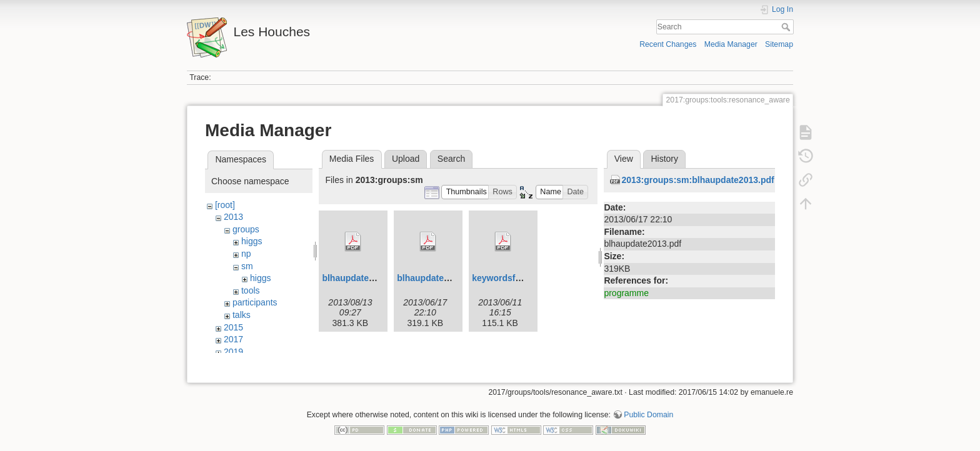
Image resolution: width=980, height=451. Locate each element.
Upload (406, 159)
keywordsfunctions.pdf (520, 278)
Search (787, 27)
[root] (225, 205)
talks (242, 315)
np (246, 254)
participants (255, 302)
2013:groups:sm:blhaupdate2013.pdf (697, 180)
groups (246, 229)
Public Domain (648, 410)
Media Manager (731, 44)
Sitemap (779, 44)
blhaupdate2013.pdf (438, 278)
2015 (233, 327)
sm (247, 266)
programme (626, 293)
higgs (252, 241)
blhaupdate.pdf (353, 278)
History (664, 159)
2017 (233, 339)
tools (251, 290)
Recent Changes (668, 44)
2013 (233, 217)
